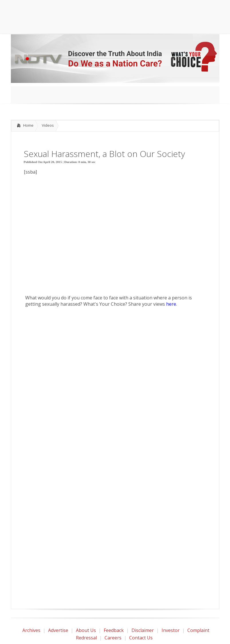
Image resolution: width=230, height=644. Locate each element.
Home (28, 125)
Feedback (114, 630)
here (171, 304)
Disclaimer (143, 630)
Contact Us (141, 638)
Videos (48, 125)
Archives (31, 630)
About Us (86, 630)
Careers (113, 638)
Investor (171, 630)
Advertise (58, 630)
